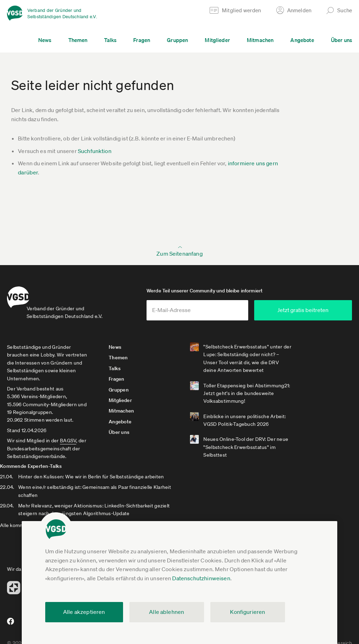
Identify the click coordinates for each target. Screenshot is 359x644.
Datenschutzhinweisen (201, 578)
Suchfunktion (95, 151)
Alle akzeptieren (84, 612)
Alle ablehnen (167, 612)
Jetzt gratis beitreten (310, 316)
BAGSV (68, 446)
